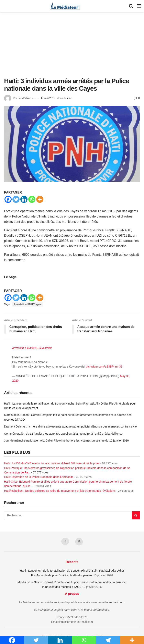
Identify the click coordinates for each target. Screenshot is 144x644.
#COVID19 (19, 348)
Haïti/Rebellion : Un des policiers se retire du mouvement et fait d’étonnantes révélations (60, 491)
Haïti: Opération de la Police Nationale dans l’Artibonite (39, 477)
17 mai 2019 (48, 98)
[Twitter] (16, 199)
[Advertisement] (72, 47)
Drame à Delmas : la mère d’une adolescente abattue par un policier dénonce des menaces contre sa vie (70, 426)
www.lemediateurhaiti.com (108, 602)
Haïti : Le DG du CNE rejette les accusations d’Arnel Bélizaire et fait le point (52, 463)
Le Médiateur (25, 98)
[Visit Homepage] (65, 6)
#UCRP (47, 348)
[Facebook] (8, 199)
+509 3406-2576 (77, 617)
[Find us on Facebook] (65, 541)
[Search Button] (131, 6)
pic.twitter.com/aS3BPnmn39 (104, 367)
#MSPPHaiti (35, 348)
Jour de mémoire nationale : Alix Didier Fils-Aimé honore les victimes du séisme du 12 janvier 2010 (66, 441)
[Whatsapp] (32, 199)
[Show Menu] (139, 6)
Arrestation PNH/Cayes (27, 304)
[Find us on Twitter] (79, 542)
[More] (40, 199)
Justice (68, 98)
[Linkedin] (24, 199)
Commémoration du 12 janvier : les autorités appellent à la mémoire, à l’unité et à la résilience (63, 434)
